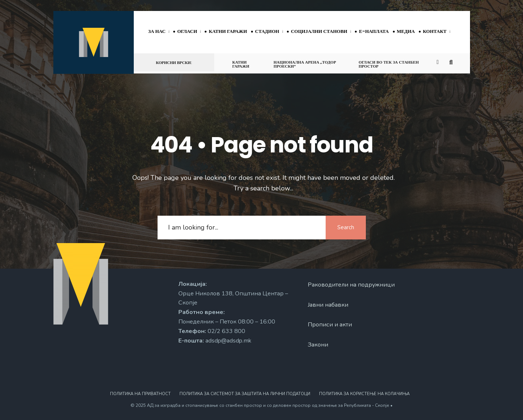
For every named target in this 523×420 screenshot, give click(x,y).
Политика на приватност (140, 394)
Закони (318, 345)
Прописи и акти (330, 325)
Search (346, 227)
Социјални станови (319, 31)
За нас (157, 31)
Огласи (187, 31)
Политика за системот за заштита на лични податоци (245, 394)
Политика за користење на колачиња (364, 394)
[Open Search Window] (452, 62)
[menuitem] (161, 32)
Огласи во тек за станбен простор (389, 64)
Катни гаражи (228, 31)
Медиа (406, 31)
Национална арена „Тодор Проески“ (305, 64)
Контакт (435, 31)
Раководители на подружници (351, 285)
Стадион (267, 31)
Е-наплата (374, 31)
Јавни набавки (328, 305)
